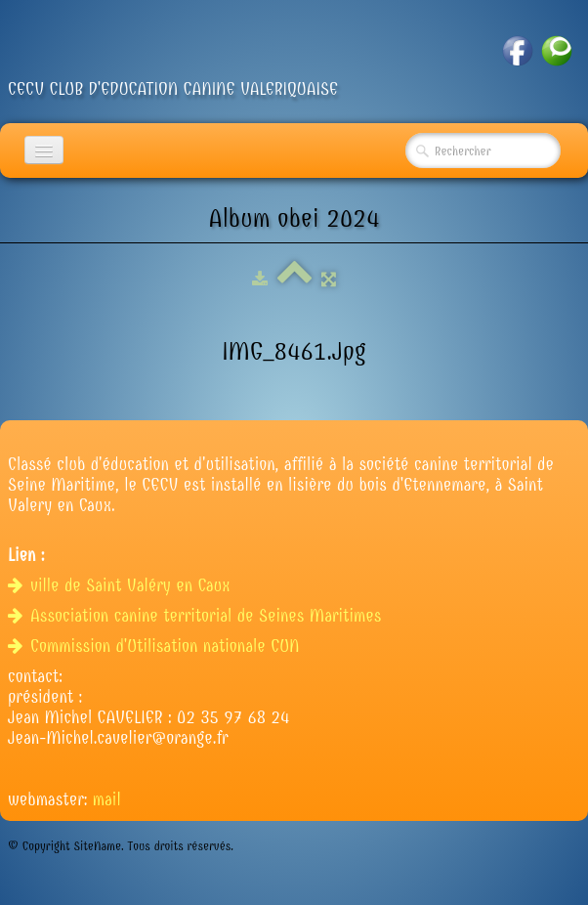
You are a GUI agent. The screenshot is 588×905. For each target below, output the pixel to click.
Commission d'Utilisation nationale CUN (156, 646)
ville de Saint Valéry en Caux (122, 586)
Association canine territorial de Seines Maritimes (197, 616)
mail (107, 800)
